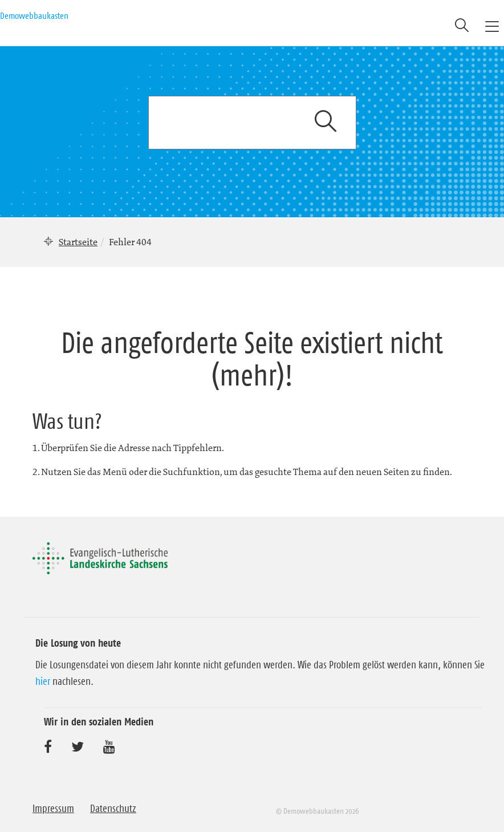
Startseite (78, 242)
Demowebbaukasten (34, 15)
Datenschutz (113, 809)
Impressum (53, 809)
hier (43, 681)
